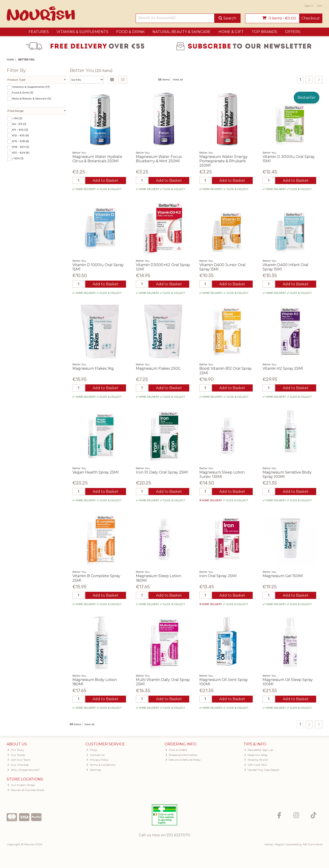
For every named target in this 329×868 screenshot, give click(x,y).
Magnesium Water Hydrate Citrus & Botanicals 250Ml (97, 159)
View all (178, 80)
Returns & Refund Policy (183, 760)
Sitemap (94, 770)
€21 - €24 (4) (21, 153)
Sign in (309, 6)
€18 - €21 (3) (21, 147)
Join (320, 6)
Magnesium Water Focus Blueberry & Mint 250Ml (159, 159)
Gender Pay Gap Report (262, 770)
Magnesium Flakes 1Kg (93, 368)
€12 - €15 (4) (21, 135)
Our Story (16, 750)
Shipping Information (182, 755)
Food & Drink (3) (23, 93)
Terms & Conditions (101, 765)
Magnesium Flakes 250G (158, 368)
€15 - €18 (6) (21, 141)
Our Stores (16, 755)
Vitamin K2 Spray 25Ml (283, 368)
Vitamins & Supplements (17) (31, 87)
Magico (279, 844)
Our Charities (18, 765)
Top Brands (264, 32)
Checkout (311, 18)
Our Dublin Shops (21, 785)
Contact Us (95, 755)
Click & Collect (176, 750)
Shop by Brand (256, 760)
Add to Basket (106, 180)
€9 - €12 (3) (20, 130)
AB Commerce (313, 844)
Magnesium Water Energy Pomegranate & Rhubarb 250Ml (223, 161)
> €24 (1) (18, 158)
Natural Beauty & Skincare (181, 32)
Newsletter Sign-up (259, 750)
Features (39, 32)
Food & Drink (130, 32)
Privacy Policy (97, 760)
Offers (293, 32)
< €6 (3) (17, 118)
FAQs (92, 750)
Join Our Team (19, 760)
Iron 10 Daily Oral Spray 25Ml (162, 472)
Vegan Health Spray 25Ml (96, 472)
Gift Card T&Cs (256, 765)
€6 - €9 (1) (19, 124)
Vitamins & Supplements (82, 32)
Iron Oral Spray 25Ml (218, 576)
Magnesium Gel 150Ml (283, 576)
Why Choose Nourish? (24, 770)
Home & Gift (231, 32)
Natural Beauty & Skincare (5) (32, 98)
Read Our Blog (256, 755)
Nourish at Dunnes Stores (26, 790)
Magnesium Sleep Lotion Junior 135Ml (222, 474)
